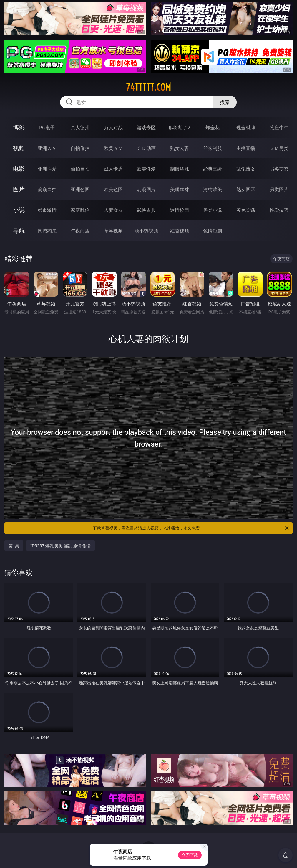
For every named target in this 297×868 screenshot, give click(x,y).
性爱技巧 (279, 210)
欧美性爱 (146, 169)
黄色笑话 (246, 210)
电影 (19, 169)
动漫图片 (146, 189)
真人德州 (80, 128)
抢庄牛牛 (279, 128)
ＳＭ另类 (279, 148)
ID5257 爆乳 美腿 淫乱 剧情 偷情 (60, 546)
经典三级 (213, 169)
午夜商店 (80, 231)
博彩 (19, 127)
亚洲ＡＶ (47, 148)
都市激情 (47, 210)
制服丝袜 (180, 169)
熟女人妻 (180, 148)
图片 (19, 189)
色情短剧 (213, 231)
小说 (19, 210)
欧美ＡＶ (113, 148)
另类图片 (279, 189)
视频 (19, 148)
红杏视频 (180, 231)
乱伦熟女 (246, 169)
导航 (19, 230)
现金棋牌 (246, 128)
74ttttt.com (148, 87)
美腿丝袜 (180, 189)
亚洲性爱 (47, 169)
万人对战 (113, 128)
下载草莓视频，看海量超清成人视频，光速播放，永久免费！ (191, 528)
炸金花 (213, 128)
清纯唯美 (213, 189)
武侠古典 (146, 210)
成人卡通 (113, 169)
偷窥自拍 (47, 189)
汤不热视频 (146, 231)
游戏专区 (146, 128)
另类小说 (213, 210)
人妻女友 (113, 210)
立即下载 (190, 855)
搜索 (225, 102)
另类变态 (279, 169)
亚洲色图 (80, 189)
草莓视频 (113, 231)
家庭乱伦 (80, 210)
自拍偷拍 (80, 148)
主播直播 (246, 148)
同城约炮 (47, 231)
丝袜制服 (213, 148)
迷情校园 (180, 210)
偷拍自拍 (80, 169)
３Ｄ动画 (146, 148)
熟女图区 (246, 189)
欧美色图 (113, 189)
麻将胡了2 (179, 128)
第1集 (14, 546)
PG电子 (47, 128)
